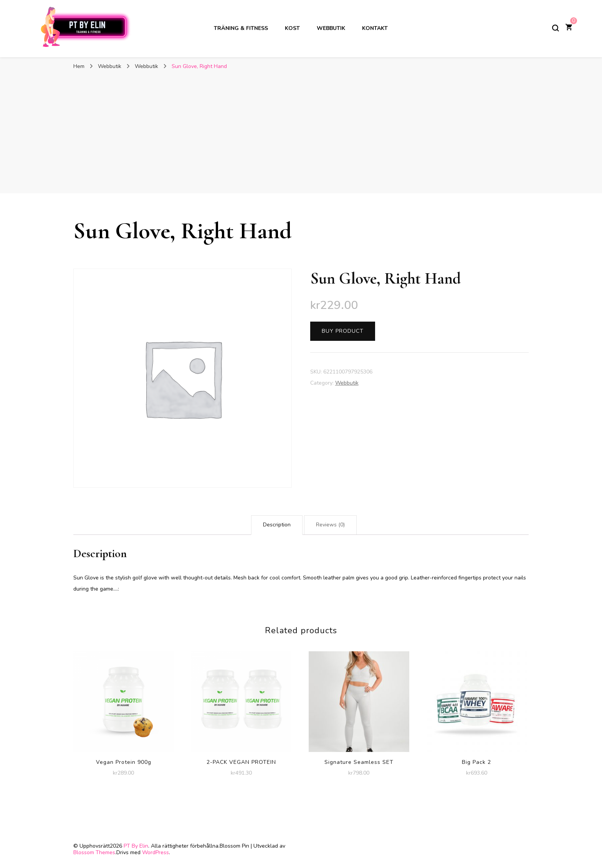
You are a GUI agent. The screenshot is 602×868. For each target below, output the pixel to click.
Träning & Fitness (241, 28)
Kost (292, 28)
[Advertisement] (301, 132)
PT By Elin (136, 846)
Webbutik (331, 28)
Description (277, 525)
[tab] (277, 525)
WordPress (155, 852)
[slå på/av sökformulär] (556, 28)
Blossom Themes (94, 852)
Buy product (343, 331)
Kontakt (375, 28)
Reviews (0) (330, 525)
